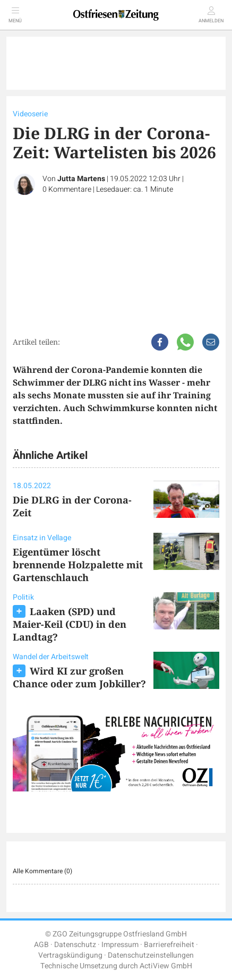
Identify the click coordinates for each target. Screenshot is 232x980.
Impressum (120, 945)
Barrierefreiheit (169, 945)
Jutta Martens (81, 179)
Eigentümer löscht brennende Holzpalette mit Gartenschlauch (78, 565)
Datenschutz (75, 945)
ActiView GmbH (166, 966)
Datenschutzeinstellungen (151, 955)
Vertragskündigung (70, 955)
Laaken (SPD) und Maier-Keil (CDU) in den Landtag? (70, 624)
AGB (41, 945)
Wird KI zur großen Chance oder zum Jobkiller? (79, 677)
